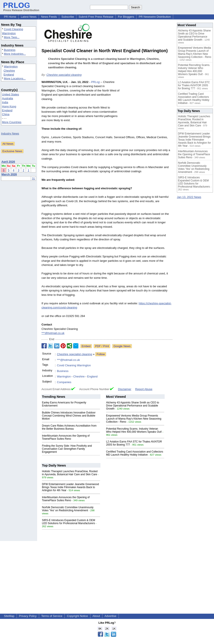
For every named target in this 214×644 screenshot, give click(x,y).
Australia (8, 98)
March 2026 (9, 174)
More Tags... (12, 37)
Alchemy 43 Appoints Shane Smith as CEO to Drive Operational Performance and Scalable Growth (133, 406)
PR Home (10, 17)
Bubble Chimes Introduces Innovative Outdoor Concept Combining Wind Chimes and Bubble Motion (69, 416)
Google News (122, 346)
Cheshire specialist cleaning (64, 75)
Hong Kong (9, 106)
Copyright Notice (77, 616)
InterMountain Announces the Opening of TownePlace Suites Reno (66, 437)
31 (33, 178)
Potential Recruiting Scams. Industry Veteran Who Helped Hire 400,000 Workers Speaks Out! (134, 430)
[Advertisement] (147, 107)
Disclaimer (125, 389)
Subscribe (68, 17)
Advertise (110, 616)
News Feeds (49, 17)
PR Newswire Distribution (155, 17)
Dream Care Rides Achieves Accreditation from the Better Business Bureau (69, 427)
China (6, 114)
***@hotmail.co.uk (53, 333)
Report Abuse (144, 389)
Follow (101, 354)
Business (10, 50)
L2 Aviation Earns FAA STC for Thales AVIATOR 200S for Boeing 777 (194, 85)
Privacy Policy (28, 616)
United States (10, 94)
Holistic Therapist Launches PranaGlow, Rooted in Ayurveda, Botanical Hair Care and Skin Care (70, 473)
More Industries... (15, 54)
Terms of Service (52, 616)
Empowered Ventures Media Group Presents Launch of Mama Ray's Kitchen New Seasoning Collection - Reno (134, 419)
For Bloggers (126, 17)
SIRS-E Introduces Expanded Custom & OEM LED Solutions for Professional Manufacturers (68, 522)
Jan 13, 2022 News (189, 197)
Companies (64, 382)
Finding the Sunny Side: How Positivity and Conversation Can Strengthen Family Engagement (67, 449)
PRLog (95, 82)
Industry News (10, 133)
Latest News (29, 17)
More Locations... (15, 78)
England (9, 75)
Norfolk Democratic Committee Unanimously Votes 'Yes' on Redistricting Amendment (68, 509)
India (5, 102)
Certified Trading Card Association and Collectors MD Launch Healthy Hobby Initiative (135, 453)
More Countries (12, 122)
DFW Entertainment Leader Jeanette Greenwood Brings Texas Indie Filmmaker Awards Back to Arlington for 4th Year (70, 487)
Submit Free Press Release (96, 17)
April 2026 (8, 162)
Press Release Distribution (21, 9)
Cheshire (9, 71)
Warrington (11, 66)
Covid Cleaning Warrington (74, 365)
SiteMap (9, 616)
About (96, 616)
